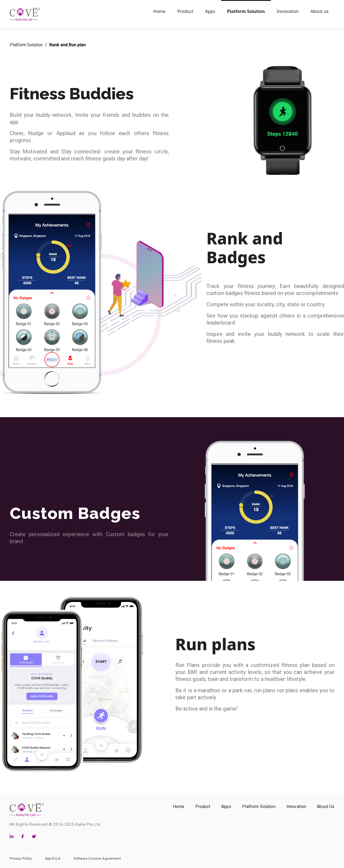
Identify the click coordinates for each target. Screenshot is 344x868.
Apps (226, 806)
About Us (326, 806)
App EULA (53, 859)
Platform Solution (27, 45)
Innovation (296, 806)
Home (179, 806)
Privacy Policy (21, 859)
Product (203, 806)
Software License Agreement (97, 859)
